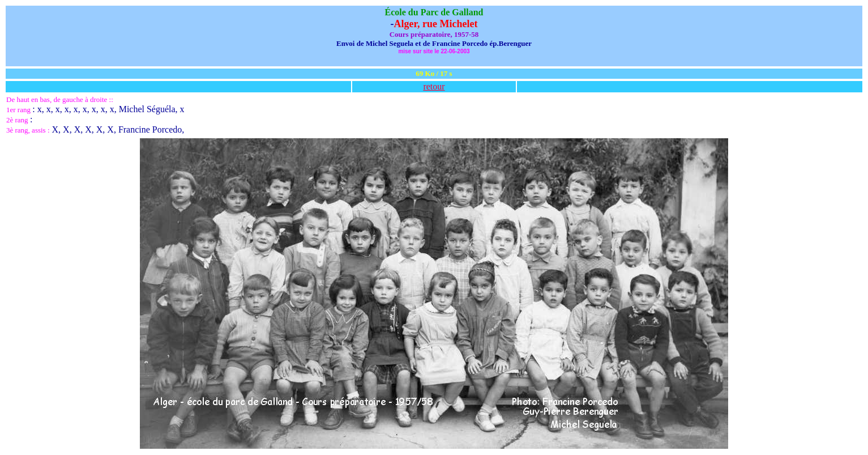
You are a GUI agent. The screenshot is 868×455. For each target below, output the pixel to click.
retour (434, 86)
